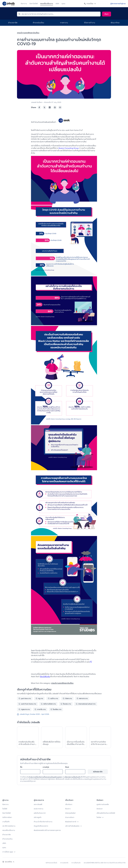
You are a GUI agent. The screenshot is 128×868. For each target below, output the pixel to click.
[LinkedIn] (50, 107)
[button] (90, 4)
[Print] (55, 107)
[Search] (107, 14)
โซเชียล (99, 817)
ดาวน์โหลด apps (8, 852)
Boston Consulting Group (69, 148)
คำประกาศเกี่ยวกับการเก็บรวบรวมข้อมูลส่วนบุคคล (45, 777)
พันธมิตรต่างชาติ (71, 822)
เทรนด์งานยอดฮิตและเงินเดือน (28, 33)
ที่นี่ (91, 662)
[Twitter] (44, 107)
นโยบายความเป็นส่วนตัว (72, 777)
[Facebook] (39, 107)
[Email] (60, 107)
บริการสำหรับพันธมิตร (72, 826)
